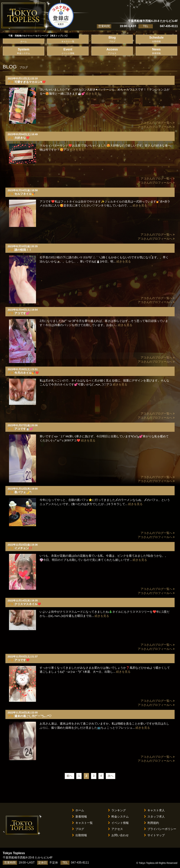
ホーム (78, 810)
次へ (111, 776)
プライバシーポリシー (160, 829)
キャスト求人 (154, 810)
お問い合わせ (118, 835)
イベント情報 (118, 823)
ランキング (117, 810)
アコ (10, 82)
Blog (112, 39)
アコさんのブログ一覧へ (158, 123)
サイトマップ (154, 835)
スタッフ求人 (154, 817)
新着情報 (79, 817)
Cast (68, 39)
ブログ (78, 829)
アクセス (115, 829)
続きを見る (93, 94)
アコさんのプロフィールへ (156, 127)
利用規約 (151, 823)
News (156, 51)
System (24, 51)
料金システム (118, 817)
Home (24, 39)
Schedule (156, 39)
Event (68, 51)
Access (112, 51)
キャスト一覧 (82, 823)
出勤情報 (79, 835)
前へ (69, 776)
